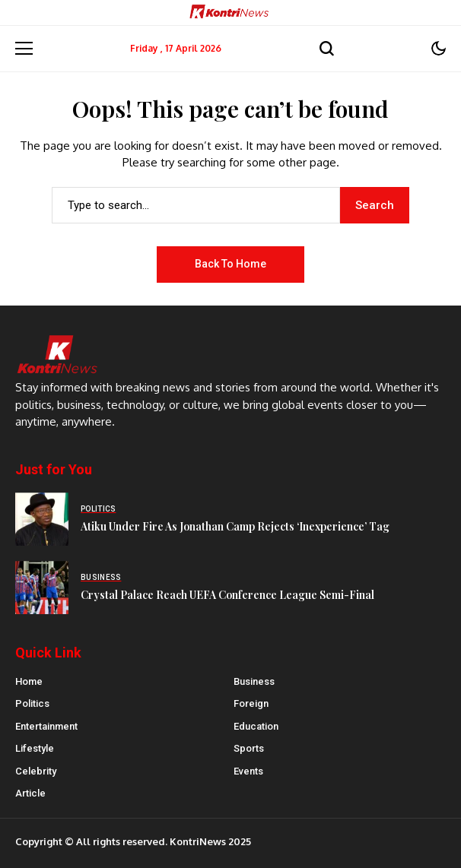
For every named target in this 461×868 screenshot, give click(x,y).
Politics (32, 703)
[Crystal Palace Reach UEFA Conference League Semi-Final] (42, 588)
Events (248, 771)
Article (30, 793)
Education (256, 726)
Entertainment (46, 726)
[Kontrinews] (230, 13)
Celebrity (36, 771)
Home (29, 681)
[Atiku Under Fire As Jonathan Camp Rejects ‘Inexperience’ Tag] (42, 519)
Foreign (251, 703)
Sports (249, 748)
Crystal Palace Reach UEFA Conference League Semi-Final (227, 595)
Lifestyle (35, 748)
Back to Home (230, 264)
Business (254, 681)
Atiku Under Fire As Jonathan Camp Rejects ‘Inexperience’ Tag (235, 526)
